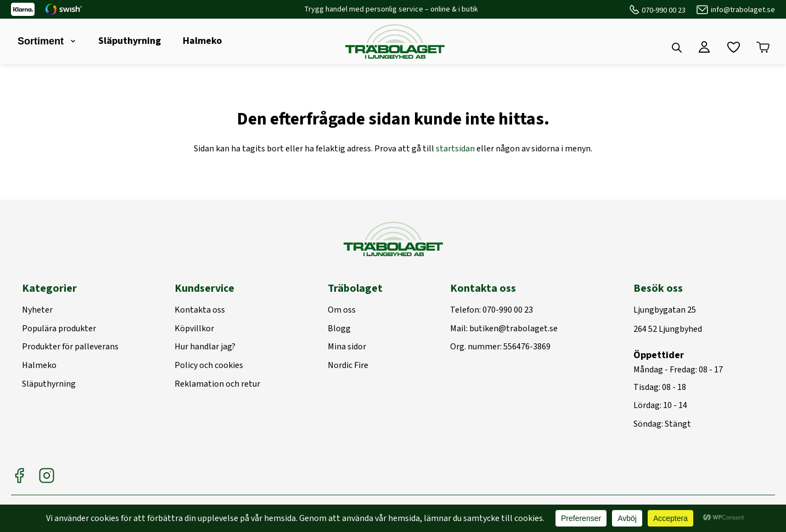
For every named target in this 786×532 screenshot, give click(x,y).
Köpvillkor (194, 329)
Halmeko (202, 41)
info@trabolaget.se (743, 10)
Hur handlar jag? (205, 347)
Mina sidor (347, 347)
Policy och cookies (209, 366)
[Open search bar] (677, 48)
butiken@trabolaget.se (513, 329)
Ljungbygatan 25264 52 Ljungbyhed (668, 320)
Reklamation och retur (217, 384)
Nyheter (37, 310)
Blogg (339, 329)
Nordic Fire (348, 366)
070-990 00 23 (664, 10)
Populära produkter (59, 329)
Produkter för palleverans (70, 347)
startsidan (455, 149)
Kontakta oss (200, 310)
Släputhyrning (130, 41)
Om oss (342, 310)
